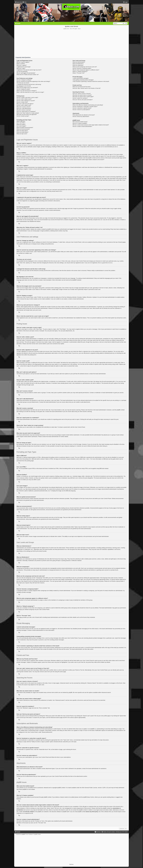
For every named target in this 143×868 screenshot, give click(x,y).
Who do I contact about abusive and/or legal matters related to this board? (91, 125)
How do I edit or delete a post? (24, 99)
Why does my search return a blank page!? (83, 97)
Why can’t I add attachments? (24, 108)
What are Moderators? (78, 64)
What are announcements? (23, 129)
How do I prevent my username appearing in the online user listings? (33, 81)
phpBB (74, 280)
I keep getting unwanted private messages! (83, 80)
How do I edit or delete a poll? (24, 105)
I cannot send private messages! (81, 78)
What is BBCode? (21, 121)
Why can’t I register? (22, 65)
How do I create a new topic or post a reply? (27, 98)
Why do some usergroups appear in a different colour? (86, 70)
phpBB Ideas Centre (89, 797)
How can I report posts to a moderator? (26, 111)
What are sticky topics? (22, 131)
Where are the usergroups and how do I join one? (85, 67)
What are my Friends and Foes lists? (82, 87)
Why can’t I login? (21, 68)
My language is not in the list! (24, 86)
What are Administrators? (79, 62)
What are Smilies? (21, 124)
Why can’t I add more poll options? (25, 104)
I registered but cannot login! (24, 67)
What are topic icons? (22, 134)
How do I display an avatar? (23, 89)
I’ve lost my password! (22, 71)
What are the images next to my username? (27, 88)
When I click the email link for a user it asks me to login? (30, 92)
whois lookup (20, 808)
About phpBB (23, 789)
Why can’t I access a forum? (24, 107)
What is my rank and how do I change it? (27, 91)
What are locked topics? (22, 132)
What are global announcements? (25, 128)
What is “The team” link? (79, 73)
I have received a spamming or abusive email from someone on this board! (91, 81)
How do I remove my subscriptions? (81, 110)
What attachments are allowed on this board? (84, 115)
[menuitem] (24, 2)
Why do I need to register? (23, 62)
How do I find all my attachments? (81, 117)
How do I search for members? (80, 98)
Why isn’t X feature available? (80, 123)
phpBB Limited (61, 788)
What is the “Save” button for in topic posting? (28, 113)
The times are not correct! (23, 83)
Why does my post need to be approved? (27, 115)
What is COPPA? (21, 64)
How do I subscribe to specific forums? (82, 108)
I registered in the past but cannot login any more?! (29, 70)
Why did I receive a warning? (24, 110)
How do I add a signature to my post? (26, 101)
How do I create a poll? (22, 102)
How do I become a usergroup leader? (82, 68)
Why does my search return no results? (82, 95)
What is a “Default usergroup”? (80, 71)
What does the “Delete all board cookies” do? (28, 75)
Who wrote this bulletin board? (80, 122)
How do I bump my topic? (23, 116)
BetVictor (71, 864)
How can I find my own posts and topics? (83, 100)
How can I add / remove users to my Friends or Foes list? (87, 88)
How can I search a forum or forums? (82, 94)
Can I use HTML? (21, 123)
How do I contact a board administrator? (82, 126)
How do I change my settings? (24, 80)
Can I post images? (21, 126)
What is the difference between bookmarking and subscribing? (88, 105)
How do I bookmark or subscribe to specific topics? (85, 107)
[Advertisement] (71, 43)
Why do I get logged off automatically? (26, 73)
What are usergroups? (78, 65)
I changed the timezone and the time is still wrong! (29, 84)
